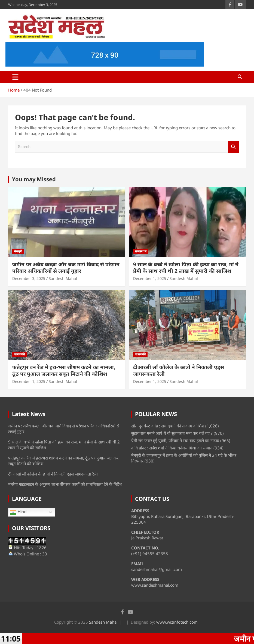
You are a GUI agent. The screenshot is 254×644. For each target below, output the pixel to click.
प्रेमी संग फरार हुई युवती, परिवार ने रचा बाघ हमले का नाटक (175, 440)
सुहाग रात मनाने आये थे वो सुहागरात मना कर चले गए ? (172, 433)
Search (234, 147)
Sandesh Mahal (63, 278)
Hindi (19, 512)
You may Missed (34, 179)
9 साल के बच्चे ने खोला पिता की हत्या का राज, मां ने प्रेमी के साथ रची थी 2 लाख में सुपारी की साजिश (186, 268)
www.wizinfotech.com (177, 622)
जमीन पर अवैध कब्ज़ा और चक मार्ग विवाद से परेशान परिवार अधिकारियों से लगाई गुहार (66, 268)
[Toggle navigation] (15, 77)
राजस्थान (141, 251)
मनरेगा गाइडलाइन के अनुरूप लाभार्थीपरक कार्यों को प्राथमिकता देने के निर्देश (65, 484)
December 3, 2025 (29, 278)
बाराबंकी (19, 354)
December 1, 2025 (150, 278)
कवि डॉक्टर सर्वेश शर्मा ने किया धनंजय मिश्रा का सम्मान (172, 448)
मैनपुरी (18, 251)
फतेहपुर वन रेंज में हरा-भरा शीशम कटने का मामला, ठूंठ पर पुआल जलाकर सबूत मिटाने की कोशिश (64, 371)
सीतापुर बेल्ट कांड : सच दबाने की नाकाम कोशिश (168, 426)
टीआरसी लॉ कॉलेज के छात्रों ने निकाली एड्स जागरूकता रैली (179, 371)
